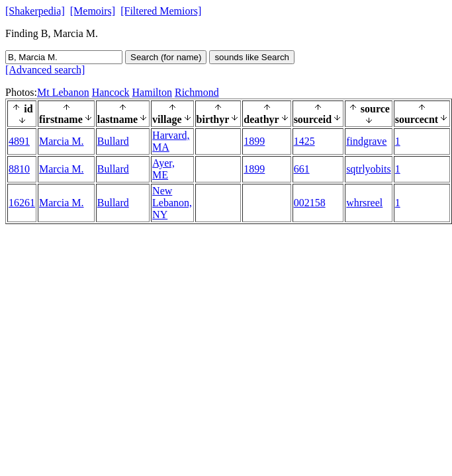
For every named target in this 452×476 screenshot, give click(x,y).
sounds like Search (252, 57)
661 (302, 169)
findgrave (366, 141)
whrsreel (364, 203)
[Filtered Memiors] (161, 11)
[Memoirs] (93, 11)
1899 (254, 141)
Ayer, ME (163, 169)
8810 (19, 169)
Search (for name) (166, 57)
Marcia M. (62, 141)
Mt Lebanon (63, 92)
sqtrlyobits (369, 169)
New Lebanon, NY (172, 203)
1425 (304, 141)
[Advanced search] (45, 70)
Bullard (113, 141)
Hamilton (152, 92)
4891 (19, 141)
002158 (310, 203)
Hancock (111, 92)
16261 (22, 203)
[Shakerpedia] (35, 11)
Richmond (197, 92)
